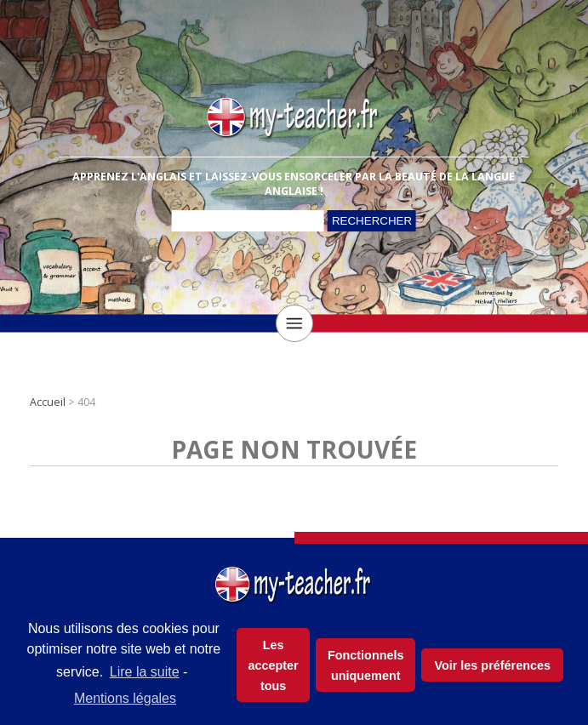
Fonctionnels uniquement (366, 665)
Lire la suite (145, 672)
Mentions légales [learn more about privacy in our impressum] (125, 698)
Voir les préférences (492, 665)
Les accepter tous (274, 665)
